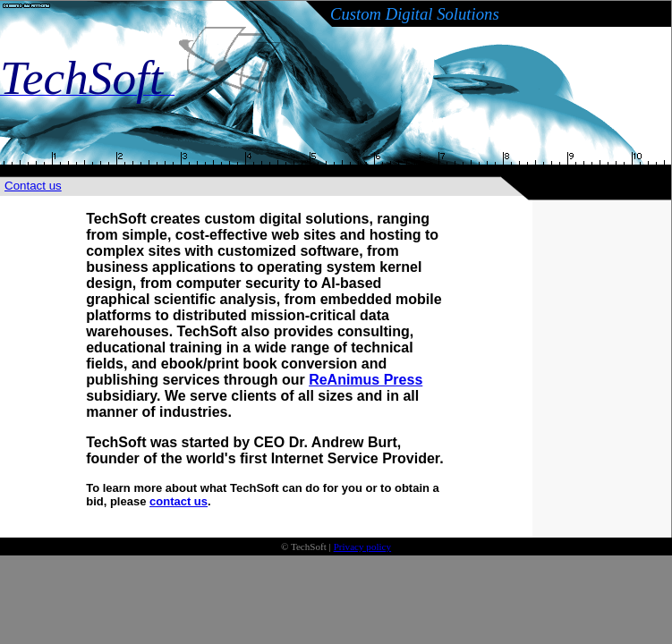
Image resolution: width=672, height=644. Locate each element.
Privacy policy (362, 547)
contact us (179, 501)
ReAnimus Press (366, 380)
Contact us (33, 186)
